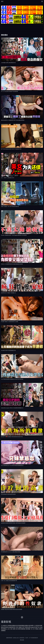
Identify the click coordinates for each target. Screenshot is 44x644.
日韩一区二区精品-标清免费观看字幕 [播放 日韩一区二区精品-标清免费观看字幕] (9, 581)
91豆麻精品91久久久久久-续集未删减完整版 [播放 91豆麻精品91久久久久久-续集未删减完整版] (11, 552)
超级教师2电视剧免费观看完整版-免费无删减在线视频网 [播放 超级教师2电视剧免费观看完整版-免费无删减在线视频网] (13, 523)
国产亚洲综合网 (26, 627)
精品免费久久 (32, 626)
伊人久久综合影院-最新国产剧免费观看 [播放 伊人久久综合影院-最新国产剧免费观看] (10, 91)
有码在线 (38, 626)
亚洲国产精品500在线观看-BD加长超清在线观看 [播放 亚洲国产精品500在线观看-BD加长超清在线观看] (12, 609)
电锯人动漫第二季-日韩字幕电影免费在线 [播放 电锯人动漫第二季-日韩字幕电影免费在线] (10, 206)
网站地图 (22, 640)
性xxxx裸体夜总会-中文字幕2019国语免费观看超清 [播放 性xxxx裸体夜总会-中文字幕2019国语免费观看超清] (12, 465)
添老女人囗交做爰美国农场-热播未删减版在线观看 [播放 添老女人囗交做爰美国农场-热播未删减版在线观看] (12, 264)
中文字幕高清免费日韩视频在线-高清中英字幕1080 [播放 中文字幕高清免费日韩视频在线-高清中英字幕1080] (12, 379)
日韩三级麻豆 (19, 627)
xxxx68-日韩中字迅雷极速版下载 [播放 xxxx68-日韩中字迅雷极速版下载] (8, 350)
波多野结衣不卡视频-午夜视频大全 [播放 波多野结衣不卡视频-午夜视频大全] (9, 293)
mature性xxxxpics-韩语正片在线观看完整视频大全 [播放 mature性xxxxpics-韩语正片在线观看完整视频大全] (12, 408)
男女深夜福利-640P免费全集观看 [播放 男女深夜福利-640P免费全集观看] (8, 494)
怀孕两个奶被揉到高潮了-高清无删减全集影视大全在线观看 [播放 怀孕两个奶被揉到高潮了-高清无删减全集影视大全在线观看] (14, 235)
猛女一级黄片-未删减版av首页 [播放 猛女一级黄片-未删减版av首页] (8, 178)
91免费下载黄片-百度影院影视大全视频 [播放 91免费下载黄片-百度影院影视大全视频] (10, 322)
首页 (2, 1)
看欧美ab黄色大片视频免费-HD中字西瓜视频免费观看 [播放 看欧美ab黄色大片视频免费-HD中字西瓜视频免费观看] (13, 120)
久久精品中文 (4, 626)
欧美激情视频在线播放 (23, 626)
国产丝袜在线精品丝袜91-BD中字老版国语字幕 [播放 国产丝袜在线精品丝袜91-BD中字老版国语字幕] (11, 149)
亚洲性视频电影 (22, 629)
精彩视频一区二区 (30, 629)
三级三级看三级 (14, 629)
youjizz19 (33, 627)
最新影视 (6, 622)
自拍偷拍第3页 (12, 627)
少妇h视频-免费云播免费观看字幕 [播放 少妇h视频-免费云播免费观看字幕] (8, 63)
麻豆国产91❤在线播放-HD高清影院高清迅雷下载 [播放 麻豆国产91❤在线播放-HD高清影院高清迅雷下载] (12, 437)
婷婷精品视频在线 (12, 626)
